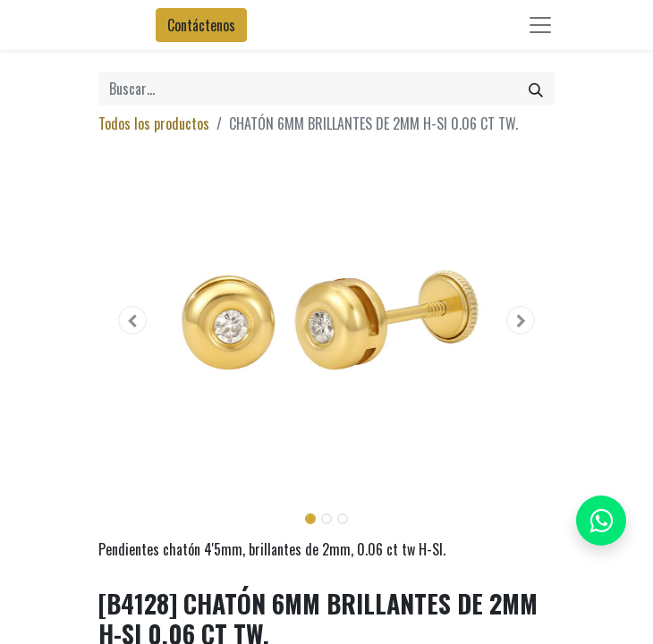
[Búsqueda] (536, 89)
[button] (133, 320)
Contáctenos (201, 25)
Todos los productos (154, 123)
